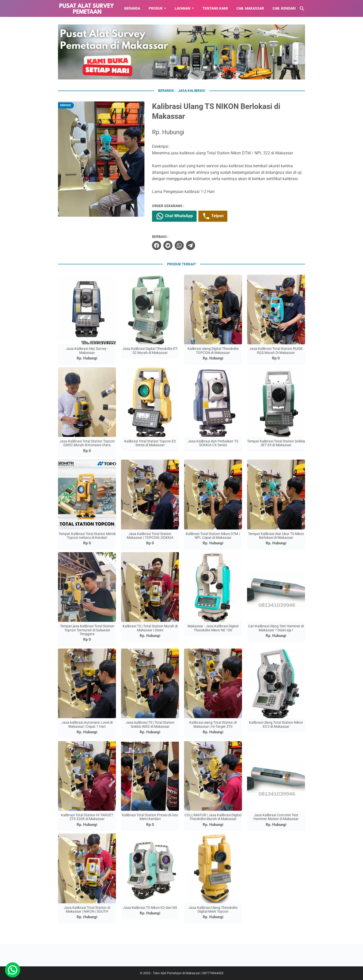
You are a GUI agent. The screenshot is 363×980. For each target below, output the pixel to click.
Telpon (213, 216)
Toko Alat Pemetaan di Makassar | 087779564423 (188, 973)
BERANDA (132, 8)
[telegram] (191, 245)
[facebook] (157, 245)
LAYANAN (183, 8)
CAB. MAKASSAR (250, 8)
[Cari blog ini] (302, 9)
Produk (156, 8)
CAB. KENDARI (284, 8)
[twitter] (168, 245)
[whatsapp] (179, 245)
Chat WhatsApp (174, 216)
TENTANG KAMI (215, 8)
